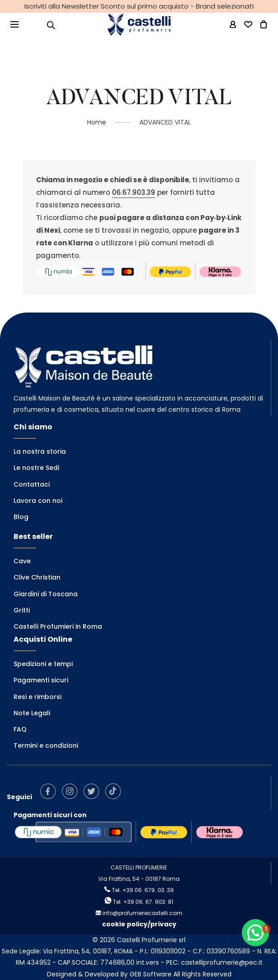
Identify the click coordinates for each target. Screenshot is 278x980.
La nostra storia (40, 451)
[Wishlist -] (248, 25)
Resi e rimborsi (37, 697)
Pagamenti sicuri (41, 680)
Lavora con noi (38, 501)
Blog (21, 517)
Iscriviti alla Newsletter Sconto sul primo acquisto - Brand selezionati (139, 6)
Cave (22, 561)
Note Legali (32, 713)
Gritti (22, 610)
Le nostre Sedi (36, 468)
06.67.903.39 (134, 192)
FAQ (20, 729)
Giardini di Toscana (46, 594)
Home (97, 122)
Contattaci (32, 484)
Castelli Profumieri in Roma (58, 626)
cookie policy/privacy (139, 924)
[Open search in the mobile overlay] (51, 25)
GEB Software (151, 974)
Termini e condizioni (46, 745)
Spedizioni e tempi (43, 664)
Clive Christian (37, 577)
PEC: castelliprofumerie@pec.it (214, 962)
